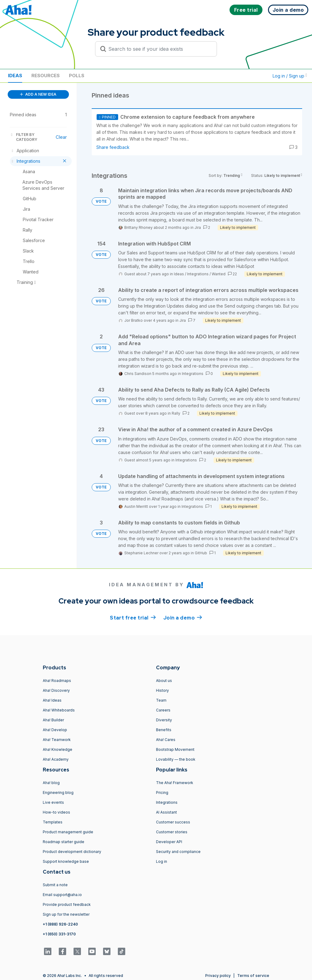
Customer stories (172, 832)
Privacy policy (218, 976)
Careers (163, 710)
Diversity (164, 720)
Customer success (173, 822)
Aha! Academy (56, 759)
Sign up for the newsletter (66, 914)
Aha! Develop (55, 730)
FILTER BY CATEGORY (24, 137)
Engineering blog (58, 793)
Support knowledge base (66, 861)
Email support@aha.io (62, 895)
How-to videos (56, 812)
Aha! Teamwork (57, 740)
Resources (46, 76)
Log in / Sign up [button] (290, 76)
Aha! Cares (166, 740)
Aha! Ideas (52, 700)
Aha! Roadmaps (57, 681)
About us (164, 681)
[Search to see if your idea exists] (159, 49)
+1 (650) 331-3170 (59, 934)
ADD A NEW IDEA (38, 94)
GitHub (201, 553)
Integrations (198, 274)
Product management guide (68, 832)
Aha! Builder (53, 720)
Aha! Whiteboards (59, 710)
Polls (77, 76)
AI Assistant (166, 812)
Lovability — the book (176, 759)
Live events (53, 802)
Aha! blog (51, 783)
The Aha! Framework (175, 783)
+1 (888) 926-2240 (60, 924)
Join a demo (183, 617)
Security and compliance (178, 852)
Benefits (164, 730)
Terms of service (253, 976)
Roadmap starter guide (64, 842)
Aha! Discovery (56, 690)
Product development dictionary (72, 852)
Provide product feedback (67, 904)
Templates (53, 822)
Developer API (169, 842)
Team (161, 700)
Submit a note (55, 885)
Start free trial (133, 617)
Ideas (15, 76)
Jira (198, 227)
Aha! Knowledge (58, 749)
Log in (162, 861)
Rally (176, 413)
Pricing (162, 793)
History (162, 690)
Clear (61, 137)
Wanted (219, 274)
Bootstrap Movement (175, 749)
